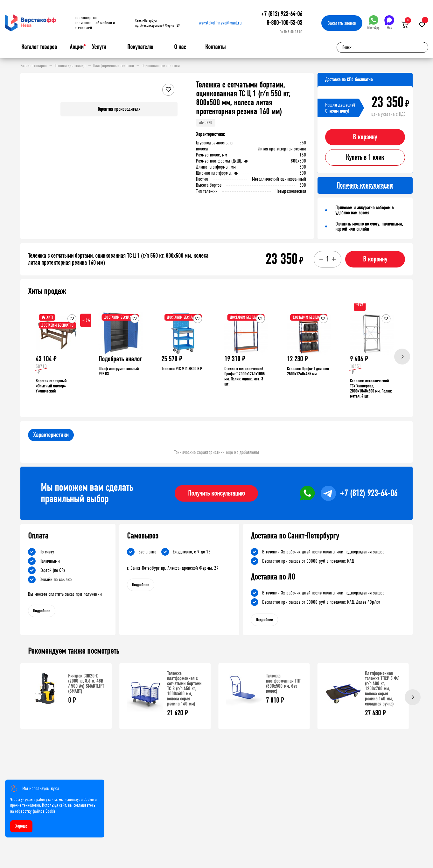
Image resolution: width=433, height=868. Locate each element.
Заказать (342, 23)
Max (389, 23)
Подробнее (42, 611)
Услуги (99, 47)
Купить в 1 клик (365, 157)
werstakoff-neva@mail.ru (220, 23)
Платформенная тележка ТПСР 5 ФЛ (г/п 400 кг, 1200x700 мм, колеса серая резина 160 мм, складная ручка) (382, 688)
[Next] (402, 357)
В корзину (365, 137)
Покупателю (140, 47)
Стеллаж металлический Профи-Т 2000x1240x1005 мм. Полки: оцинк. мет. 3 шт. (244, 376)
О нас (180, 47)
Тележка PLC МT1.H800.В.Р (182, 369)
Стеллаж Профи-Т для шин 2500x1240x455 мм (308, 371)
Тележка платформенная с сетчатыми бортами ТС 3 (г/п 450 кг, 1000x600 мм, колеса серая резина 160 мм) (184, 688)
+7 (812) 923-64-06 (282, 14)
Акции (77, 47)
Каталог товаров (39, 47)
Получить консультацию (216, 493)
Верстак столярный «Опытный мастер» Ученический (51, 386)
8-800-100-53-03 (284, 23)
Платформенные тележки (114, 66)
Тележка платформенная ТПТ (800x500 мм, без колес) (283, 683)
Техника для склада (70, 66)
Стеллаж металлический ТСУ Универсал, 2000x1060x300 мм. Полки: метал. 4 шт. (371, 389)
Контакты (215, 47)
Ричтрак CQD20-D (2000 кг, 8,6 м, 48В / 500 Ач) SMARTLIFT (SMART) (86, 683)
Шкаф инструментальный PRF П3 (119, 371)
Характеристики (51, 435)
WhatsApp (373, 23)
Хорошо (21, 826)
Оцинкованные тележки (161, 66)
